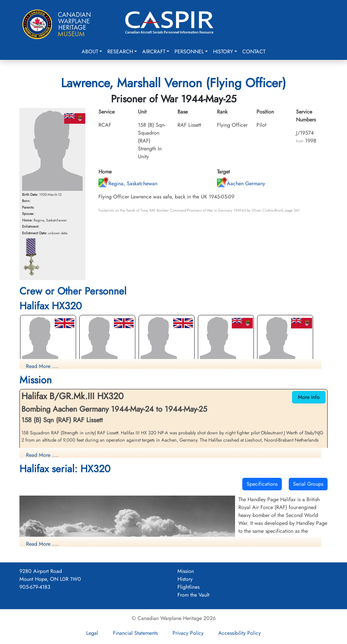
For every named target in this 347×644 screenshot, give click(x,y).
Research (120, 52)
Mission (186, 571)
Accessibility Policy (240, 633)
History (223, 52)
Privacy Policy (188, 633)
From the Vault (193, 595)
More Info (309, 397)
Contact (254, 52)
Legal (92, 633)
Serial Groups (308, 484)
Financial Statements (135, 633)
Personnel (189, 52)
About (90, 52)
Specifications (262, 484)
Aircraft (154, 52)
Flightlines (188, 587)
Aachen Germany (241, 183)
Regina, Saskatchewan (128, 183)
